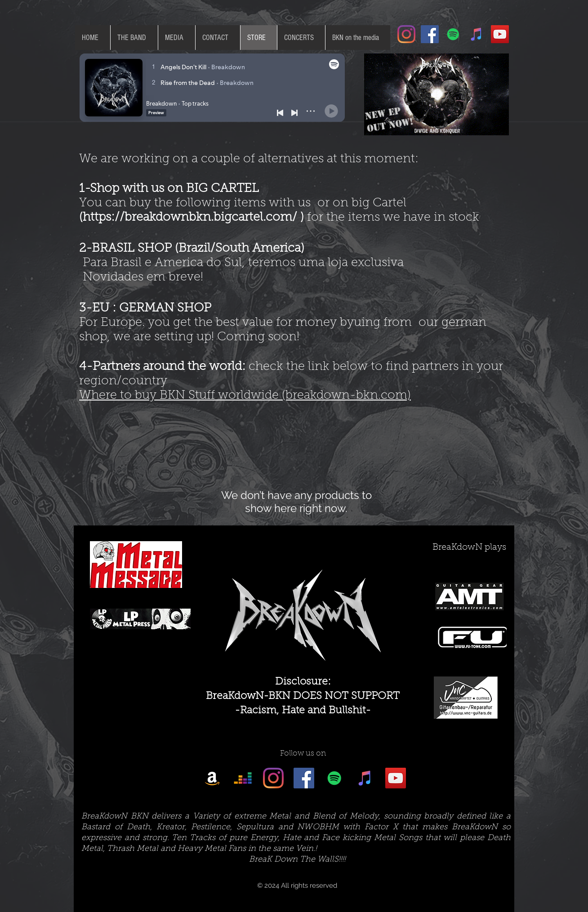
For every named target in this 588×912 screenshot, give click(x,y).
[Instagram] (406, 34)
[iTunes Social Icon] (477, 34)
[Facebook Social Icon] (430, 34)
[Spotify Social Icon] (453, 34)
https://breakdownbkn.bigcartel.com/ (190, 218)
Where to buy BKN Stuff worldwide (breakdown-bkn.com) (245, 396)
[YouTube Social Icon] (500, 34)
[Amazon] (212, 778)
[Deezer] (243, 778)
